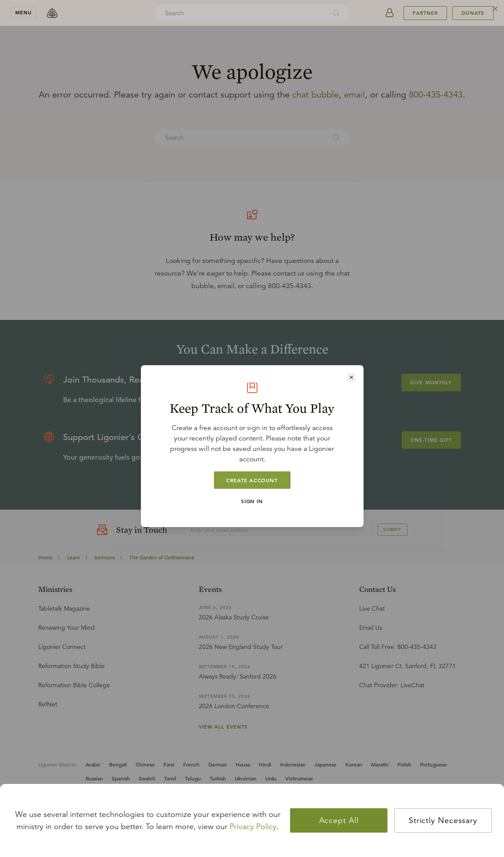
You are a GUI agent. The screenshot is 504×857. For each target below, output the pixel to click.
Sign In (252, 501)
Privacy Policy (253, 827)
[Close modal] (351, 377)
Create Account (252, 480)
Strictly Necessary (443, 820)
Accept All (339, 820)
